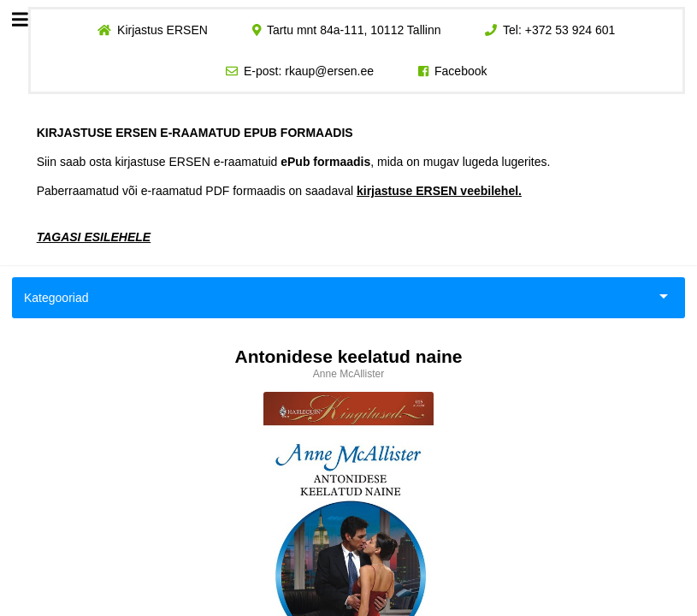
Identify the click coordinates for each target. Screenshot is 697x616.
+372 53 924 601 (570, 30)
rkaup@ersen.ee (329, 71)
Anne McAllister (348, 374)
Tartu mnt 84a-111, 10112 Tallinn (354, 30)
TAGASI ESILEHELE (94, 237)
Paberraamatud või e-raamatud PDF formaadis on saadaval (279, 191)
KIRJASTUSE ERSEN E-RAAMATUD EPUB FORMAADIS (195, 133)
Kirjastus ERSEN (162, 30)
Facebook (461, 71)
